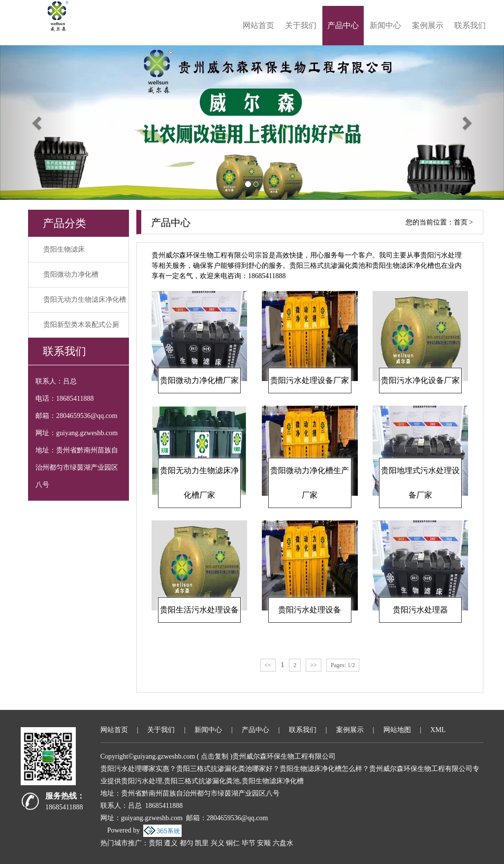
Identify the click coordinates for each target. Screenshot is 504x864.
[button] (38, 123)
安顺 (264, 843)
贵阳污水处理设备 (310, 610)
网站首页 (258, 25)
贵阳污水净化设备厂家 (420, 380)
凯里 (202, 843)
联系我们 (470, 25)
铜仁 (233, 843)
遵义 (171, 843)
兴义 (218, 843)
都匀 (187, 843)
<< (268, 665)
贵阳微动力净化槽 (71, 274)
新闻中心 (385, 25)
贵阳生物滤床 (64, 249)
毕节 (249, 843)
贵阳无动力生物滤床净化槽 (85, 300)
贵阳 (156, 843)
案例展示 (428, 25)
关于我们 (301, 25)
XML (438, 730)
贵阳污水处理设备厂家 (310, 380)
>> (314, 665)
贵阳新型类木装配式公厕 (81, 325)
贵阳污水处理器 (420, 610)
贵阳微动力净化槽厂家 (199, 380)
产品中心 (343, 25)
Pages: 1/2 (343, 665)
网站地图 (397, 730)
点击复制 (215, 756)
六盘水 (283, 843)
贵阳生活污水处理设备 (199, 610)
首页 (461, 222)
